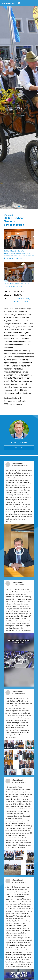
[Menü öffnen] (34, 3)
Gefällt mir (19, 448)
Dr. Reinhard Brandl (19, 442)
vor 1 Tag (14, 585)
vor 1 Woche (15, 782)
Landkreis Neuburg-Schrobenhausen (22, 300)
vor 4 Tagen (15, 694)
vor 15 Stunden (16, 466)
